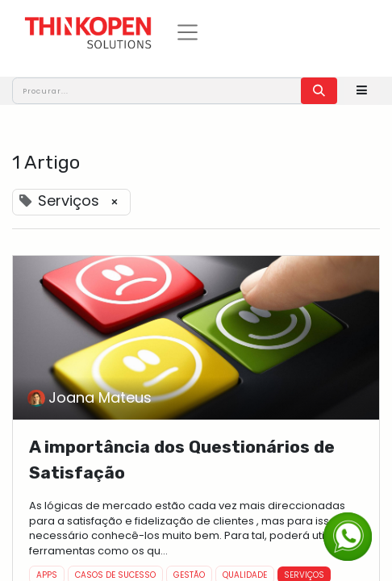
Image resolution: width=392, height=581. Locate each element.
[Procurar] (319, 91)
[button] (362, 91)
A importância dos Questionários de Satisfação (182, 460)
